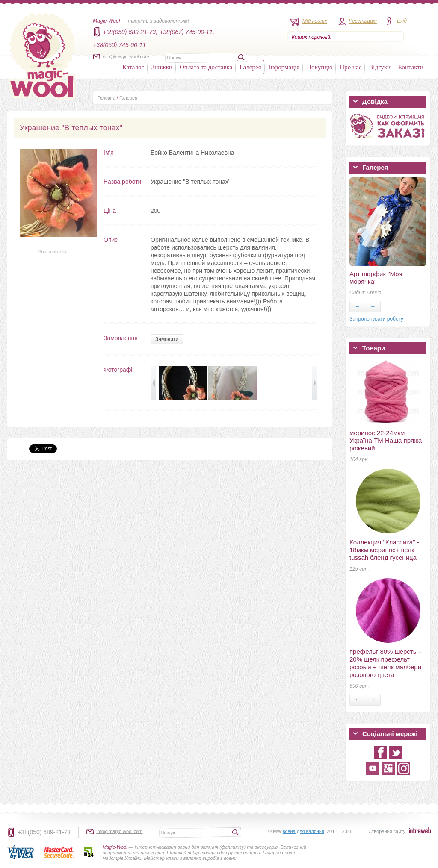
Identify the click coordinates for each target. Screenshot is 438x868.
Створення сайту (387, 831)
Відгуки (380, 67)
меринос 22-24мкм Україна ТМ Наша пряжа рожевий (386, 440)
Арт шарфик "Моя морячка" (376, 278)
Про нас (351, 67)
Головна (107, 98)
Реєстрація (363, 21)
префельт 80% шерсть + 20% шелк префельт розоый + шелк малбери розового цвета (386, 663)
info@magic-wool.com (126, 56)
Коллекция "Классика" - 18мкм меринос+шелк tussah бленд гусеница (384, 550)
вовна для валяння (303, 831)
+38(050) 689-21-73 (44, 832)
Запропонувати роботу (376, 319)
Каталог (133, 67)
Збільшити (53, 252)
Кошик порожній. (312, 37)
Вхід (402, 21)
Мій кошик (315, 21)
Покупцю (320, 67)
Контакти (411, 67)
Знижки (162, 67)
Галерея (250, 67)
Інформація (284, 67)
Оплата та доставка (206, 67)
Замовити (167, 339)
